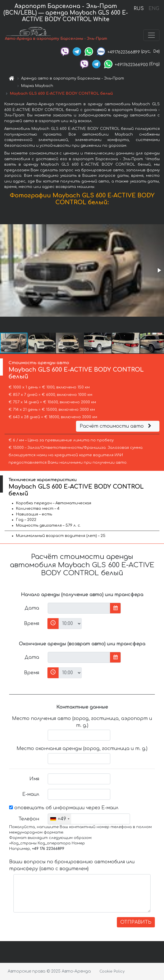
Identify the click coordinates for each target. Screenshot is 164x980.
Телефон (29, 819)
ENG (154, 9)
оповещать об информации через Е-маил (64, 808)
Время (32, 624)
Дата (32, 608)
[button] (159, 270)
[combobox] (60, 819)
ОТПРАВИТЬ (136, 922)
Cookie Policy (112, 971)
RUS (139, 9)
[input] (79, 608)
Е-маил (31, 794)
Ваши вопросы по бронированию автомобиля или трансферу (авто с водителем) (72, 865)
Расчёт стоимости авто (116, 426)
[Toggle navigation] (151, 35)
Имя (34, 779)
